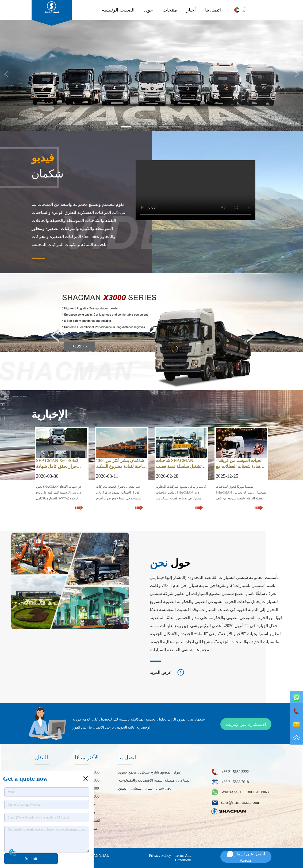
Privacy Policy (160, 856)
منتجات (170, 10)
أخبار (191, 10)
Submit (31, 858)
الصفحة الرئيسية (118, 10)
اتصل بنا (213, 10)
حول (149, 10)
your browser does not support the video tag (195, 190)
